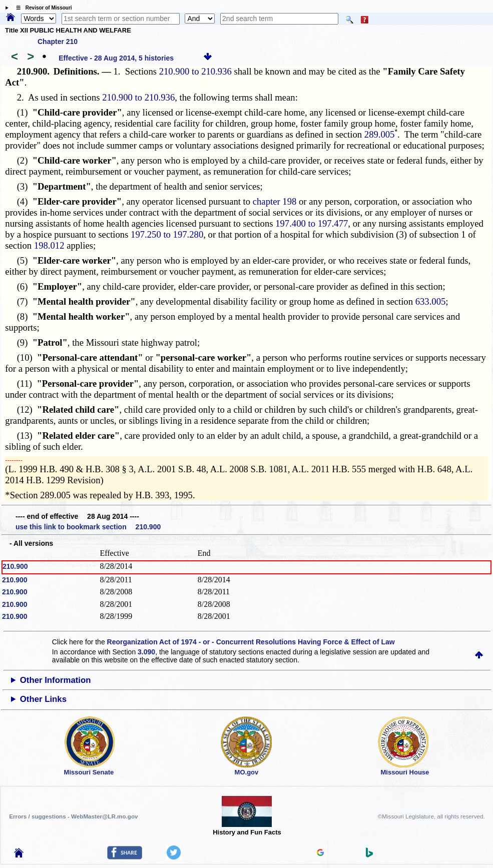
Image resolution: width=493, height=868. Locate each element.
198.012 (49, 245)
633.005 (431, 301)
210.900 (15, 566)
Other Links (43, 699)
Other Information (56, 680)
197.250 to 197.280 (167, 234)
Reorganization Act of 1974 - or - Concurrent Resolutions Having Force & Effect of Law (251, 642)
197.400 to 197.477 (312, 223)
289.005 (380, 134)
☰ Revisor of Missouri (42, 8)
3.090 (146, 652)
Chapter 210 (58, 42)
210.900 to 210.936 (195, 71)
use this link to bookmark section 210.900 (88, 527)
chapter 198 (275, 201)
